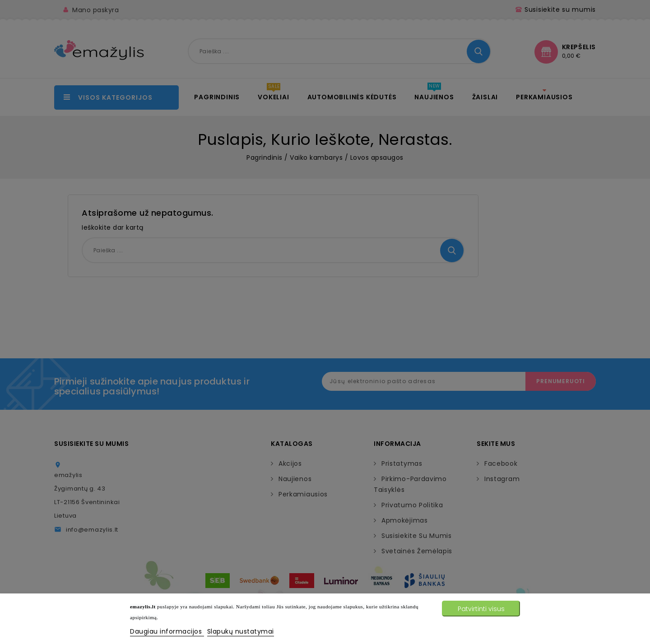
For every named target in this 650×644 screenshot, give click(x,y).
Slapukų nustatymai (241, 631)
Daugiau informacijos (167, 631)
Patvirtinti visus (481, 609)
